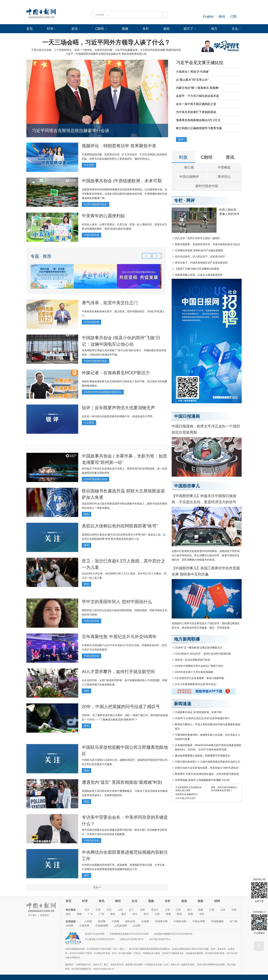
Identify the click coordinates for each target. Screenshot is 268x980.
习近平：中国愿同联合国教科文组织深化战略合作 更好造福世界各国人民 (106, 54)
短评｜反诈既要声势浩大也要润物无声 (118, 408)
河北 (109, 910)
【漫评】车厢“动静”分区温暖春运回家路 (197, 269)
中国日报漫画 (187, 416)
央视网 (145, 921)
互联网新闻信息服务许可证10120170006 (129, 934)
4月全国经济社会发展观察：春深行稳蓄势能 (199, 678)
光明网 (69, 926)
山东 (223, 910)
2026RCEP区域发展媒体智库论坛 (103, 392)
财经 (118, 901)
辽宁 (131, 910)
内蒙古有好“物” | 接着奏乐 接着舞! (198, 88)
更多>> (97, 887)
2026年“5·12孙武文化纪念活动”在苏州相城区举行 (202, 718)
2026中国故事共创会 (96, 204)
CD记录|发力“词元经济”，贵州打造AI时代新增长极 (203, 654)
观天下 (188, 29)
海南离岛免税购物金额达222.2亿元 (198, 120)
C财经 (100, 29)
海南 (113, 914)
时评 (50, 29)
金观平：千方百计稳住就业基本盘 (198, 96)
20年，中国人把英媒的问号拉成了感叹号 (121, 707)
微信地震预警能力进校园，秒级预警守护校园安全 (203, 756)
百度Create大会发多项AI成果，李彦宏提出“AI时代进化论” (207, 768)
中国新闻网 (102, 926)
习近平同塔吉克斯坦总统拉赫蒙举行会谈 (70, 131)
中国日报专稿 (91, 235)
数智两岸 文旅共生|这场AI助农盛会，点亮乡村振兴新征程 (207, 774)
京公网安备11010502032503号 (100, 939)
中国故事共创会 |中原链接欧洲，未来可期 (122, 181)
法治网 (137, 926)
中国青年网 (161, 921)
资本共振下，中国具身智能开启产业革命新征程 (201, 263)
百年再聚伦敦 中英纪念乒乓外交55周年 (119, 637)
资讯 (74, 29)
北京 (87, 910)
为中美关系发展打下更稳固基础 (196, 112)
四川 (135, 914)
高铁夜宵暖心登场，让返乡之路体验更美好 (199, 275)
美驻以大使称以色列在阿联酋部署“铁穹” (120, 526)
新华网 (102, 921)
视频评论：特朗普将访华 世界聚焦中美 (119, 146)
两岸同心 (224, 177)
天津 (98, 910)
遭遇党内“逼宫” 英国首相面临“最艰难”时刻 (122, 782)
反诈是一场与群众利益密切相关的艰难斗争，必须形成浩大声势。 (118, 416)
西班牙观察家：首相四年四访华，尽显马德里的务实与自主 (208, 244)
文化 (235, 29)
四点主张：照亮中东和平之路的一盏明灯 (198, 238)
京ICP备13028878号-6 (160, 939)
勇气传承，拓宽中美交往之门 (110, 303)
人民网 (88, 921)
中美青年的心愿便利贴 (103, 216)
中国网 (115, 921)
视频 (125, 29)
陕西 (179, 914)
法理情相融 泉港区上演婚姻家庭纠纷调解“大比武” (202, 780)
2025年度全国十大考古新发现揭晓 (194, 672)
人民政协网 (120, 926)
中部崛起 (224, 167)
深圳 (202, 914)
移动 (222, 17)
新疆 (191, 914)
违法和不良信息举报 (95, 934)
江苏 (178, 910)
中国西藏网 (217, 921)
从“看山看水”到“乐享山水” (192, 80)
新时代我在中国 (207, 186)
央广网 (233, 921)
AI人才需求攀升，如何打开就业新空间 (118, 672)
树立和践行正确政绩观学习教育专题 (199, 128)
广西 (102, 914)
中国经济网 (180, 921)
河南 (234, 910)
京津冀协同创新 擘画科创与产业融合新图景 (199, 250)
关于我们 (32, 915)
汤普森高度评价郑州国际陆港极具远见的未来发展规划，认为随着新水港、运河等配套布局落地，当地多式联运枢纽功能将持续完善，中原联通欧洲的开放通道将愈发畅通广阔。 (124, 194)
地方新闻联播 (187, 639)
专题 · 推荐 (41, 256)
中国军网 (84, 926)
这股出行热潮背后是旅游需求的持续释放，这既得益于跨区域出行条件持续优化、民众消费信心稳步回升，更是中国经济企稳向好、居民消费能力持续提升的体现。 (206, 555)
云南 (157, 914)
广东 (90, 914)
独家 (201, 901)
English (208, 17)
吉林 (142, 910)
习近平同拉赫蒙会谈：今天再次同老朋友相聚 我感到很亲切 (148, 50)
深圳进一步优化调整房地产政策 (192, 660)
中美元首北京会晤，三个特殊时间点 (51, 50)
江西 (212, 910)
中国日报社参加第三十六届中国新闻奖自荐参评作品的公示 (208, 762)
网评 (191, 200)
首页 (30, 29)
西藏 (168, 914)
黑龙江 (155, 910)
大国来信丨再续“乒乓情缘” (193, 72)
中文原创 (89, 165)
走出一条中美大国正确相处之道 (196, 104)
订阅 (233, 17)
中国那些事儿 (187, 486)
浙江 (189, 910)
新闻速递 (183, 704)
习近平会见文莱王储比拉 (200, 63)
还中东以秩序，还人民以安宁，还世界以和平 (200, 257)
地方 (214, 29)
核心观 (189, 167)
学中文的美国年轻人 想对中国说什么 (117, 602)
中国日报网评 (189, 177)
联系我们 (45, 915)
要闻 (86, 514)
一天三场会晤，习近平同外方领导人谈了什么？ (106, 42)
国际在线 (130, 921)
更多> (181, 139)
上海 (167, 910)
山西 (120, 910)
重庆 (124, 914)
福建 (201, 910)
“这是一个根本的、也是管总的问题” (93, 50)
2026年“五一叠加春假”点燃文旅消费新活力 (199, 648)
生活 (135, 901)
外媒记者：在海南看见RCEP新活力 (116, 373)
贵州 (146, 914)
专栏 (146, 29)
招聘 (217, 901)
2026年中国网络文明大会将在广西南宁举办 (199, 666)
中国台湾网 (199, 921)
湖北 (68, 914)
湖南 (79, 914)
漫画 (166, 29)
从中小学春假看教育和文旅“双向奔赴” (196, 684)
